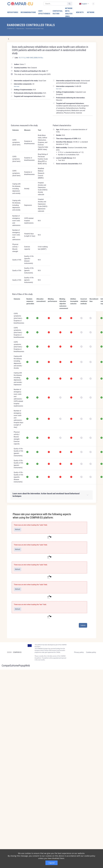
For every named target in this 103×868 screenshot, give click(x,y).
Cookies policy (91, 652)
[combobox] (84, 4)
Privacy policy (79, 652)
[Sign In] (93, 4)
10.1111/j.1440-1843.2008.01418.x (31, 58)
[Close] (93, 507)
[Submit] (70, 4)
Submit (83, 625)
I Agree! (51, 863)
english (83, 4)
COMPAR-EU (17, 652)
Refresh (18, 529)
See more (17, 86)
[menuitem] (13, 12)
